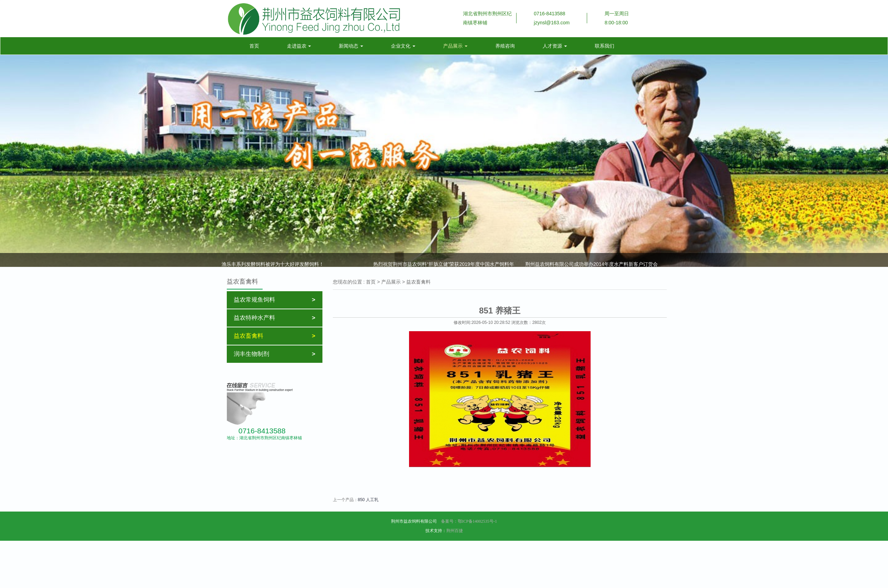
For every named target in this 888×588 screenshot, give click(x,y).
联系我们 (605, 46)
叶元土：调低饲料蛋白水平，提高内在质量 (571, 254)
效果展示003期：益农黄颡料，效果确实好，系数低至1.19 (436, 254)
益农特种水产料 (275, 318)
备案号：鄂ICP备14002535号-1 (469, 521)
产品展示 (391, 282)
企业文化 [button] (403, 46)
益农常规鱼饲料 (275, 300)
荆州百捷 (455, 531)
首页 (257, 45)
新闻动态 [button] (351, 46)
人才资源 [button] (555, 46)
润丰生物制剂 (275, 354)
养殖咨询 (505, 46)
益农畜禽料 (275, 336)
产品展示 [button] (455, 46)
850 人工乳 (368, 500)
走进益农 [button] (299, 46)
